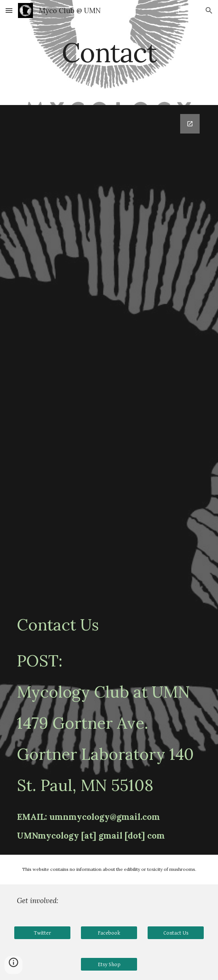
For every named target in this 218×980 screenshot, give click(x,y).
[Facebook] (109, 933)
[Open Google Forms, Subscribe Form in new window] (190, 124)
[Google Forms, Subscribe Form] (109, 346)
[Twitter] (42, 933)
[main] (109, 53)
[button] (9, 10)
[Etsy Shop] (109, 964)
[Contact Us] (175, 933)
